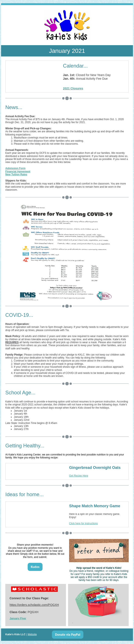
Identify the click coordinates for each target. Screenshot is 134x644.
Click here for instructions (83, 523)
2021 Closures (73, 88)
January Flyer (18, 618)
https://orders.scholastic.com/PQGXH (34, 605)
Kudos (35, 567)
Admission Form (15, 168)
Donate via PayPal (68, 635)
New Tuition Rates (16, 174)
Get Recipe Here (79, 476)
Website (32, 634)
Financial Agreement (18, 171)
